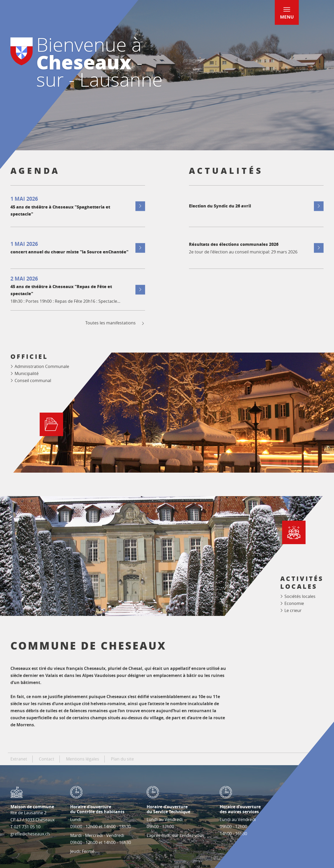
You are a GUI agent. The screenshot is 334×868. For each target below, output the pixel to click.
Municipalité (27, 373)
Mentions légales (83, 759)
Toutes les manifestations (115, 323)
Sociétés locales (300, 596)
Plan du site (122, 759)
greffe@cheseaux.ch (30, 834)
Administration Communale (42, 366)
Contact (47, 759)
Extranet (19, 759)
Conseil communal (33, 381)
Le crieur (293, 610)
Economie (294, 603)
